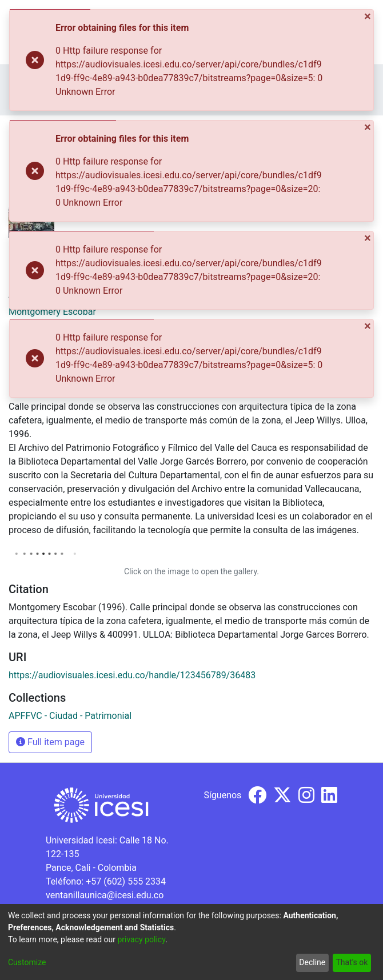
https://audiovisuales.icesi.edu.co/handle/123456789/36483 (132, 675)
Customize (27, 962)
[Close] (369, 16)
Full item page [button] (50, 742)
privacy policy (141, 939)
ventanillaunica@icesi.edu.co (105, 895)
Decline (312, 962)
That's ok (352, 962)
